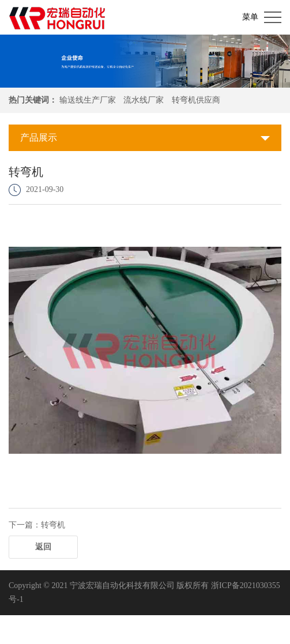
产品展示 (39, 138)
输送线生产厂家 (88, 100)
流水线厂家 (144, 100)
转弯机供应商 (196, 100)
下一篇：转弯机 (37, 525)
